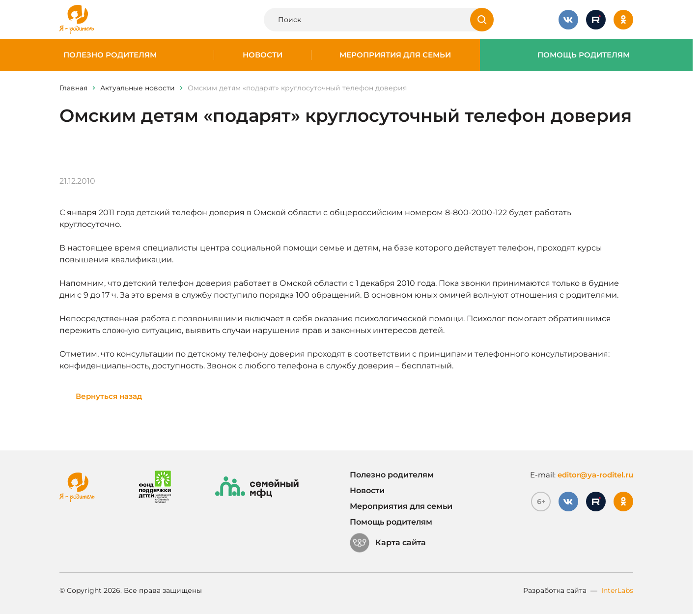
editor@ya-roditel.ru (595, 475)
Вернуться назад (109, 396)
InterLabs (617, 590)
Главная (73, 88)
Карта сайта (388, 543)
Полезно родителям (110, 55)
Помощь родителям (584, 55)
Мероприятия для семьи (395, 55)
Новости (263, 55)
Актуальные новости (138, 88)
